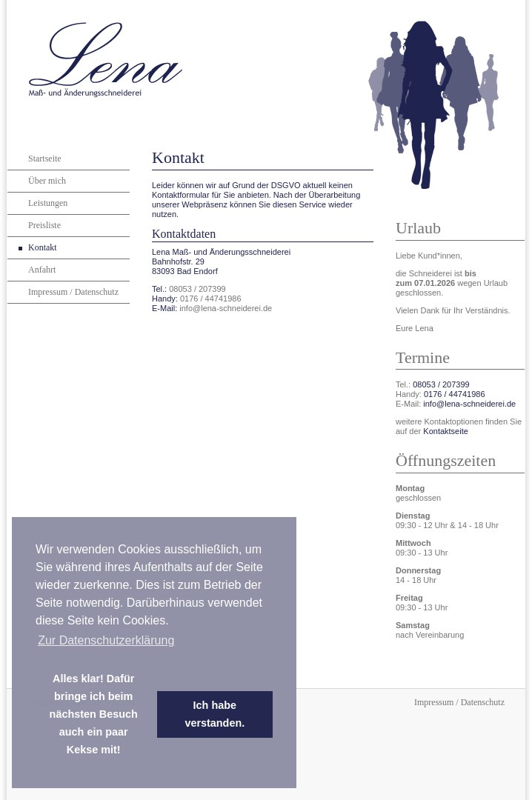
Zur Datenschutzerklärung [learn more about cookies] (106, 640)
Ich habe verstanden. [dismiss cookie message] (215, 714)
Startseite (45, 159)
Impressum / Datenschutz (73, 292)
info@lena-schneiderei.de (226, 308)
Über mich (47, 181)
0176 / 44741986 (211, 299)
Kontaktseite (446, 431)
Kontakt (43, 247)
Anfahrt (42, 270)
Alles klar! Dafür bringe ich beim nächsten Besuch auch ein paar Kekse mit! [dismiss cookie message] (94, 714)
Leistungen (48, 203)
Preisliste (44, 225)
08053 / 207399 (197, 289)
